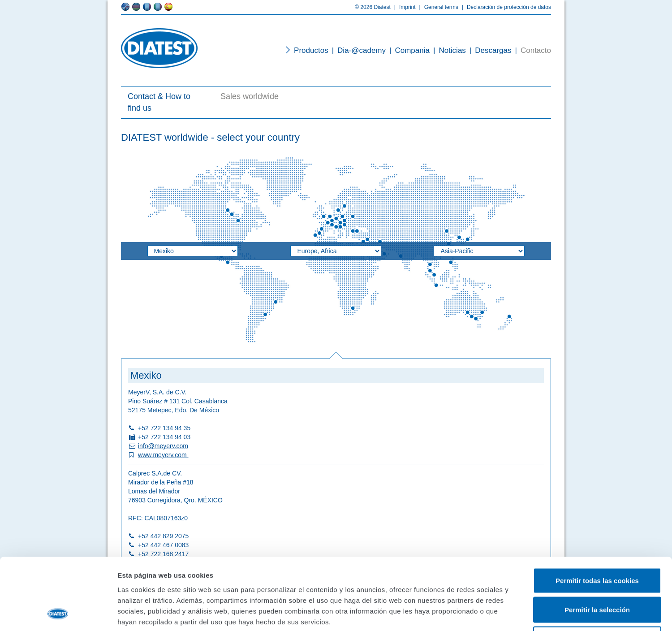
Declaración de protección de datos (505, 7)
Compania (408, 50)
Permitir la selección (597, 543)
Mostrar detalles (481, 613)
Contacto (531, 50)
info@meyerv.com (163, 446)
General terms (437, 7)
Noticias (448, 50)
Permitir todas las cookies (597, 513)
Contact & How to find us (159, 102)
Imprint (403, 7)
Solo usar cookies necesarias (597, 572)
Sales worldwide (250, 96)
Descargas (489, 50)
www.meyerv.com (163, 455)
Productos (311, 50)
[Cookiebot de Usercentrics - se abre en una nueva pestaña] (58, 614)
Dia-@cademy (357, 50)
